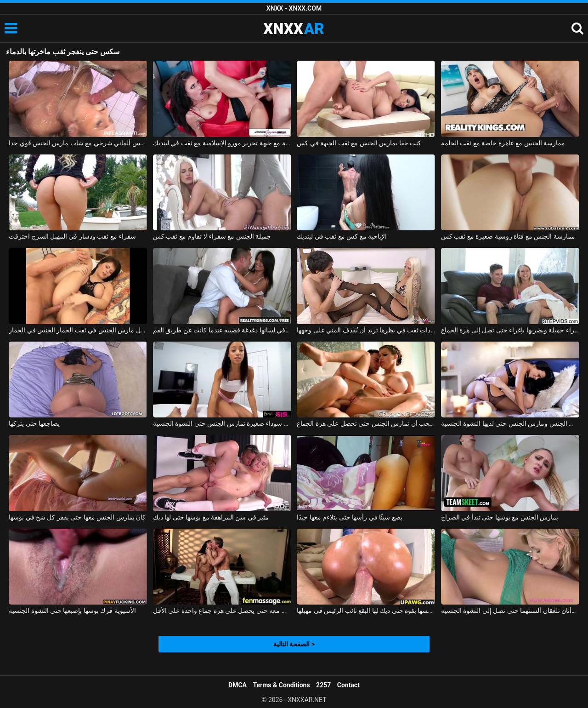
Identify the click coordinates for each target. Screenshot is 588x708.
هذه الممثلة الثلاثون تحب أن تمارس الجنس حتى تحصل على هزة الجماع (366, 423)
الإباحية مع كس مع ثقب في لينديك (342, 236)
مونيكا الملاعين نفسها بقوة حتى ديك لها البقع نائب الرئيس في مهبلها (366, 611)
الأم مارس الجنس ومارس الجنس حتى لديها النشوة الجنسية (510, 423)
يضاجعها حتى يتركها (34, 423)
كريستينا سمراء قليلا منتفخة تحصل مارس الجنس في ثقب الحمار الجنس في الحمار (78, 330)
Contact (348, 685)
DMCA (237, 685)
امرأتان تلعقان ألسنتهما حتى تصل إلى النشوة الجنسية (510, 611)
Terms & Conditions (282, 685)
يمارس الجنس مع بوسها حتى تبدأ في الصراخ (500, 517)
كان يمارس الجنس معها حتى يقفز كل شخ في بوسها (77, 517)
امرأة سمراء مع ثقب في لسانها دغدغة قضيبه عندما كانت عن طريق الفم (222, 330)
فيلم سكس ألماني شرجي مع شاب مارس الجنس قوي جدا (78, 143)
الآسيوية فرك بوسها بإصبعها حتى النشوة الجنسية (72, 611)
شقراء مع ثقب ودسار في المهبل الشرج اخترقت (72, 236)
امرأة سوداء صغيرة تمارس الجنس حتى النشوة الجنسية (222, 423)
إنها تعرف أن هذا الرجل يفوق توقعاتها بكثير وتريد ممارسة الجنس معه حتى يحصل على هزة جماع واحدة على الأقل (222, 611)
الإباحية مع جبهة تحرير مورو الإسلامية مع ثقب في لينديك (222, 143)
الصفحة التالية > (294, 644)
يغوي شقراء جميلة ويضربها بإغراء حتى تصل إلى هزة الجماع (510, 330)
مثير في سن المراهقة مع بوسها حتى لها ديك (211, 517)
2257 (323, 685)
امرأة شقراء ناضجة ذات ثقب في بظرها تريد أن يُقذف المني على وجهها (366, 330)
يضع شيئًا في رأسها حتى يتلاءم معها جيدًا (349, 517)
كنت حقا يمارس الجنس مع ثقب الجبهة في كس (359, 143)
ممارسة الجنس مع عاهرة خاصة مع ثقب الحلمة (503, 143)
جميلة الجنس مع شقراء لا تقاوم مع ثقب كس (212, 236)
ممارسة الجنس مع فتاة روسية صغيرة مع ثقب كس (508, 236)
